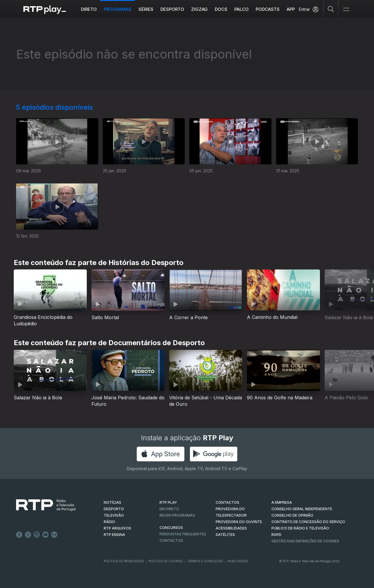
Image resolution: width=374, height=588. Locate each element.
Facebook (19, 535)
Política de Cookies (166, 561)
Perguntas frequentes (183, 534)
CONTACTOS (227, 502)
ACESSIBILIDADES (231, 528)
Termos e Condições (205, 561)
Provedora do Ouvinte (239, 522)
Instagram (37, 535)
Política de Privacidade (124, 561)
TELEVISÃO (114, 515)
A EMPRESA (282, 502)
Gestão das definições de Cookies (305, 541)
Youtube (46, 535)
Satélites (225, 535)
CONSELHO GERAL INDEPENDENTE (302, 509)
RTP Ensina (114, 535)
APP (291, 9)
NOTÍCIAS (112, 502)
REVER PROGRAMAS (177, 515)
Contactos (171, 540)
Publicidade (238, 561)
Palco (241, 9)
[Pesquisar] (331, 9)
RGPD (276, 535)
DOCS (221, 9)
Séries (146, 9)
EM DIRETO (169, 509)
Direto (89, 9)
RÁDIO (109, 522)
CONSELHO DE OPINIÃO (292, 515)
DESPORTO (114, 509)
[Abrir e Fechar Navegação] (346, 10)
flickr (54, 535)
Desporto (172, 9)
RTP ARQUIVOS (117, 528)
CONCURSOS (171, 528)
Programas (118, 9)
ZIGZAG (199, 9)
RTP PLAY (168, 502)
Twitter (28, 535)
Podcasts (268, 9)
